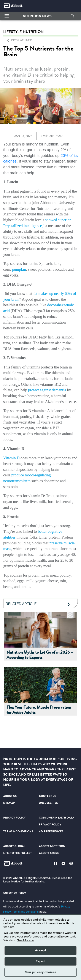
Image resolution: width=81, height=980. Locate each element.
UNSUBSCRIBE (48, 803)
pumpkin (19, 269)
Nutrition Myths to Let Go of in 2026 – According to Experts (40, 655)
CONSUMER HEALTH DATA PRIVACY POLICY (57, 821)
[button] (37, 16)
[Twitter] (63, 864)
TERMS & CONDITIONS (18, 831)
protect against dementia (47, 390)
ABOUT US (10, 796)
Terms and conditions (25, 912)
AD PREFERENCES (51, 831)
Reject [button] (40, 961)
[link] (22, 40)
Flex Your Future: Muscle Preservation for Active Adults (39, 710)
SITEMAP (9, 803)
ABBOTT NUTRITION (52, 846)
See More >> (26, 940)
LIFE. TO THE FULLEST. (18, 853)
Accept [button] (40, 950)
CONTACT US (48, 796)
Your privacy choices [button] (41, 972)
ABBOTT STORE (49, 853)
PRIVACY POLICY (14, 818)
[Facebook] (56, 864)
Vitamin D (11, 458)
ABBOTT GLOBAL (14, 846)
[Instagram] (71, 864)
